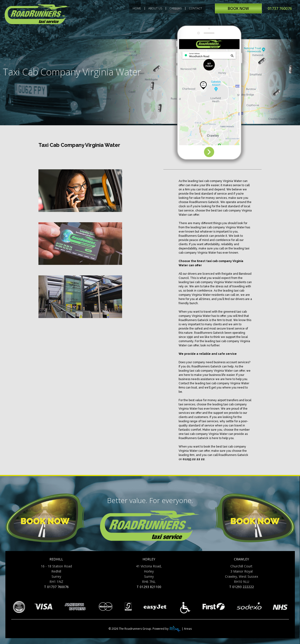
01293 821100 (150, 587)
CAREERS (176, 8)
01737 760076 (280, 8)
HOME (137, 8)
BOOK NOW (238, 8)
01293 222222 (243, 587)
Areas (188, 629)
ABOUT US (155, 8)
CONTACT (195, 8)
